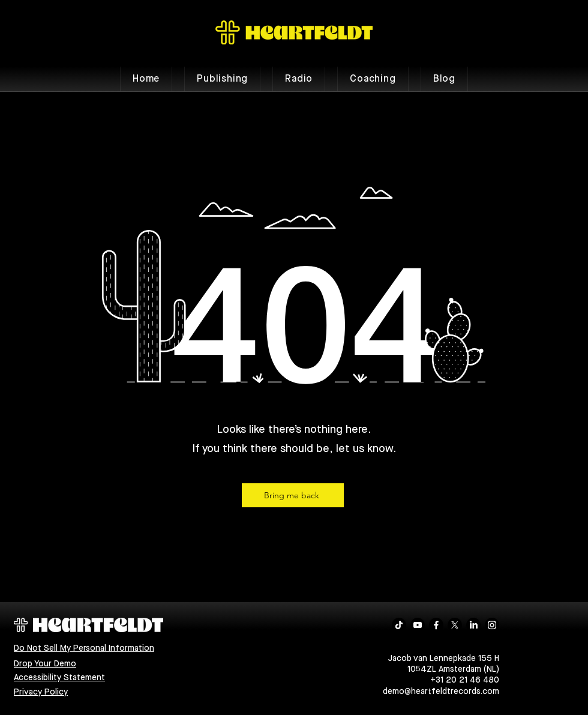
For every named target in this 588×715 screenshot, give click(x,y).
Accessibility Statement (59, 678)
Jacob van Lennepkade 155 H (444, 659)
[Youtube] (418, 625)
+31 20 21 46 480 (465, 680)
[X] (455, 625)
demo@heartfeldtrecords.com (441, 692)
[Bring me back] (293, 495)
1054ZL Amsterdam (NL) (453, 669)
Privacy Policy (41, 692)
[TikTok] (399, 625)
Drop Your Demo (45, 664)
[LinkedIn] (473, 625)
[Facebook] (436, 625)
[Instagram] (492, 625)
